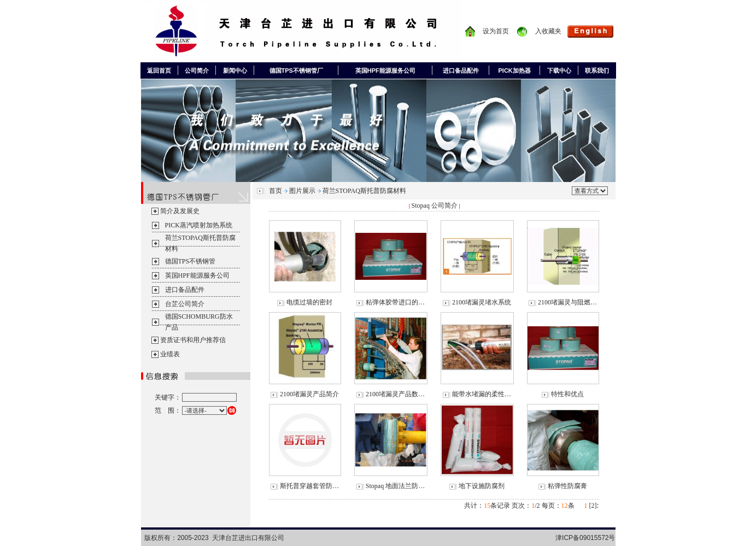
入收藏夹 (548, 31)
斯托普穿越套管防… (309, 486)
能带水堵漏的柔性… (482, 394)
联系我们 (597, 71)
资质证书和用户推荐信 (193, 340)
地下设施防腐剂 (482, 486)
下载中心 (559, 71)
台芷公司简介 (185, 304)
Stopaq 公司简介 (435, 206)
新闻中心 (235, 71)
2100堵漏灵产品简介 (309, 394)
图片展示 (302, 191)
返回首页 (159, 71)
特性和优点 (567, 394)
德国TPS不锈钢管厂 (296, 71)
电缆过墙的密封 (309, 302)
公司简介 (197, 71)
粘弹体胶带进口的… (395, 302)
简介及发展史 (180, 211)
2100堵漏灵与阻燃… (567, 302)
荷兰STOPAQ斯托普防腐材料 (364, 191)
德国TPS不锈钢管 (191, 261)
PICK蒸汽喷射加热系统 (199, 225)
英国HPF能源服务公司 (385, 71)
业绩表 (170, 354)
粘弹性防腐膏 (567, 486)
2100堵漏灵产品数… (395, 394)
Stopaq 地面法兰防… (395, 486)
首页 (276, 191)
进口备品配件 (461, 71)
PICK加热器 (515, 71)
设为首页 (496, 31)
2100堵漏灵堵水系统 (482, 302)
